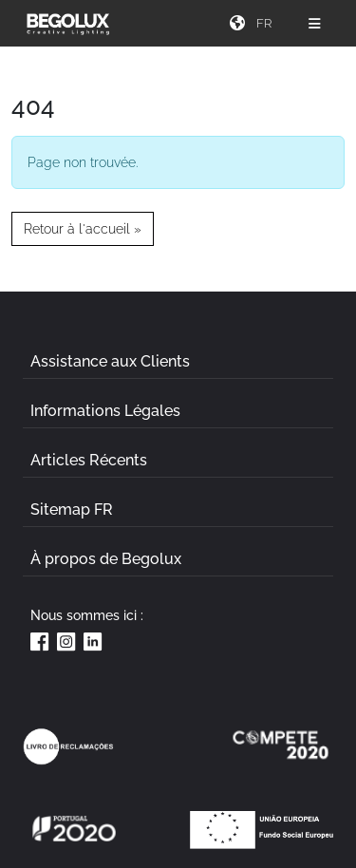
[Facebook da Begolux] (40, 641)
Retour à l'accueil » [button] (83, 228)
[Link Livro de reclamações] (68, 746)
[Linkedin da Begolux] (93, 641)
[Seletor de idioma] (267, 23)
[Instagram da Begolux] (66, 641)
